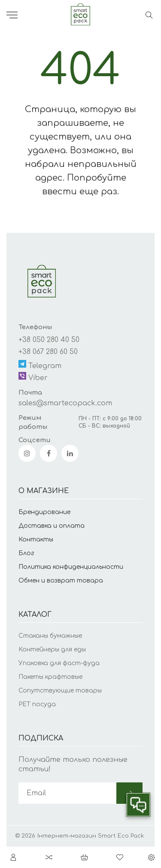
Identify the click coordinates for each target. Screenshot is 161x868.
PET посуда (37, 704)
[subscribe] (67, 793)
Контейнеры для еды (52, 650)
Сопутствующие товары (60, 691)
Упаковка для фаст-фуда (59, 663)
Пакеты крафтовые (50, 677)
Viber (33, 377)
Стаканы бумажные (50, 636)
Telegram (40, 365)
